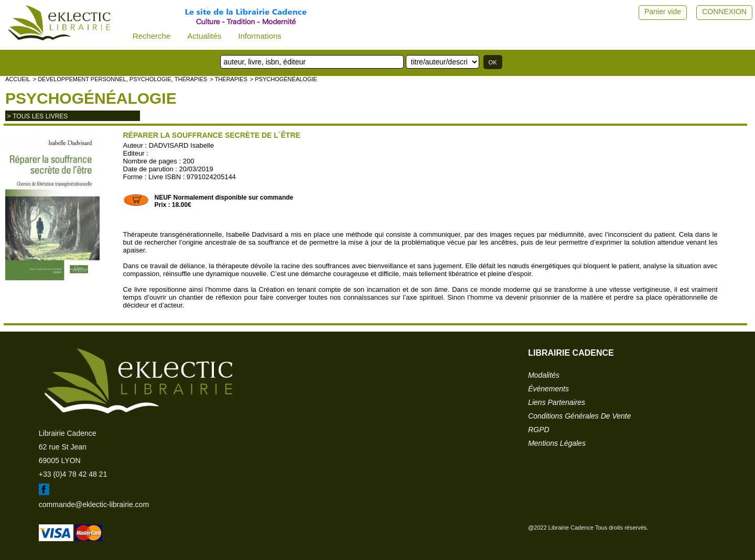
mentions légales (557, 443)
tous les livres (40, 116)
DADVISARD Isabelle (181, 145)
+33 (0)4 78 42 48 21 (73, 474)
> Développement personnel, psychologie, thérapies (120, 79)
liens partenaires (557, 402)
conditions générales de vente (579, 416)
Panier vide (663, 12)
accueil (18, 79)
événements (548, 389)
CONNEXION (724, 12)
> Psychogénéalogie (284, 79)
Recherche (152, 36)
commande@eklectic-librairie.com (94, 504)
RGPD (538, 430)
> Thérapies (229, 79)
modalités (544, 375)
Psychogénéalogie (91, 98)
